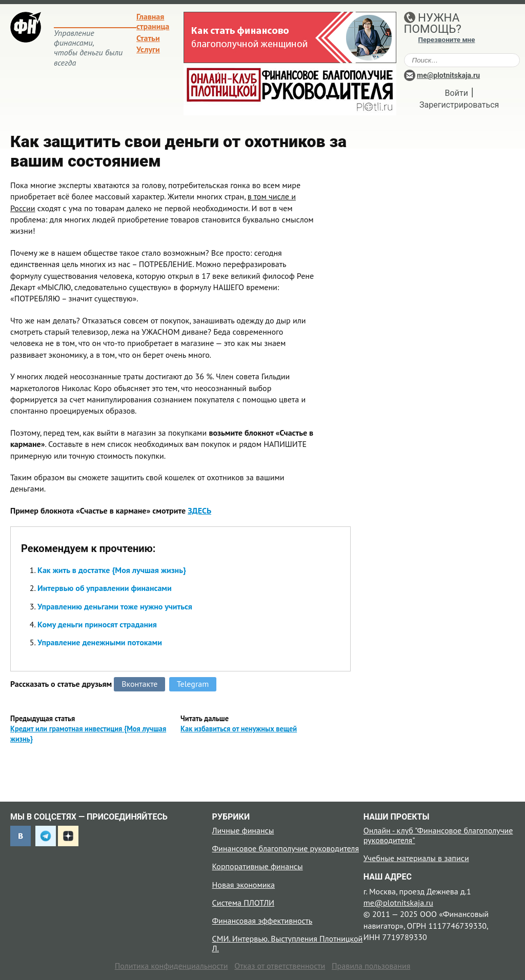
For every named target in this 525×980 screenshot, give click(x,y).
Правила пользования (371, 966)
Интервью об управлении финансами (105, 588)
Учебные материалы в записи (416, 858)
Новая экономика (244, 885)
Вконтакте (139, 684)
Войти (457, 93)
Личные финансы (243, 830)
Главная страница (153, 21)
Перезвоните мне (447, 40)
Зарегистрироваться (459, 105)
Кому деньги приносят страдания (97, 624)
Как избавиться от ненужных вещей (239, 729)
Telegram (193, 684)
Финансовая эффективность (262, 921)
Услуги (148, 49)
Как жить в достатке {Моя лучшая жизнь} (112, 570)
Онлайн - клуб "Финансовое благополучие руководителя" (438, 835)
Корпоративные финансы (258, 866)
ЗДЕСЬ (199, 511)
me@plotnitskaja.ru (448, 75)
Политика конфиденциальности (171, 966)
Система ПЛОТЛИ (243, 903)
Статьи (148, 38)
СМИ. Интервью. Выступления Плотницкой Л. (288, 943)
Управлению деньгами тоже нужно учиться (115, 606)
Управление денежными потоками (100, 642)
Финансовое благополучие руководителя (286, 848)
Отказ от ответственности (280, 966)
